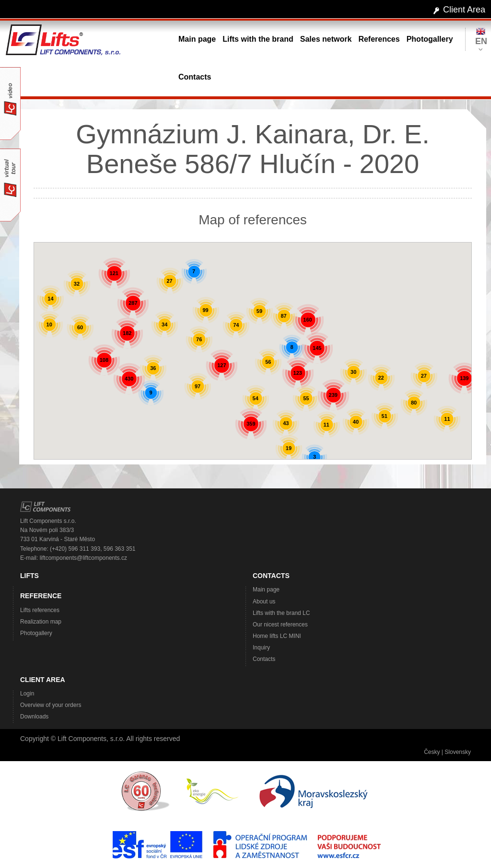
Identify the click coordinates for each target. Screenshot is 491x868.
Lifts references (40, 610)
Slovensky (458, 752)
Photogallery (36, 633)
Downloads (34, 717)
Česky (432, 752)
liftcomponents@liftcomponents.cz (83, 558)
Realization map (41, 622)
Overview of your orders (51, 705)
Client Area (464, 10)
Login (27, 694)
